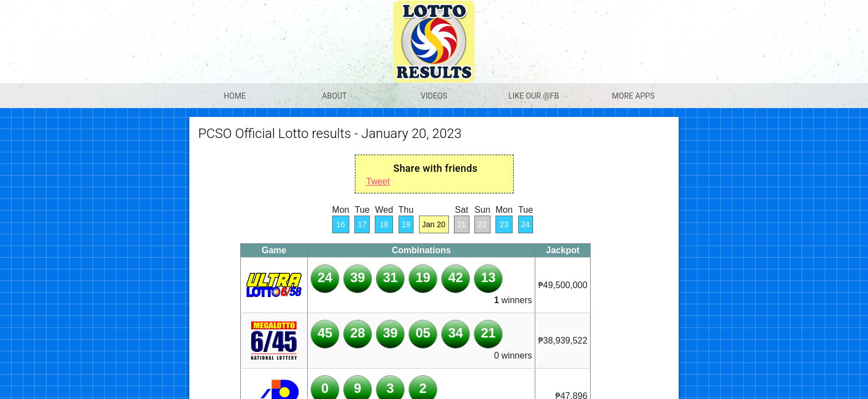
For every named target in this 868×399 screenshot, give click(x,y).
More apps (633, 96)
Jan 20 (434, 224)
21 (462, 224)
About (335, 96)
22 (483, 224)
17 (362, 224)
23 (504, 224)
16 (341, 224)
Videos (434, 96)
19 (406, 224)
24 (526, 224)
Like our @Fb (533, 96)
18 (384, 224)
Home (235, 96)
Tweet (378, 181)
